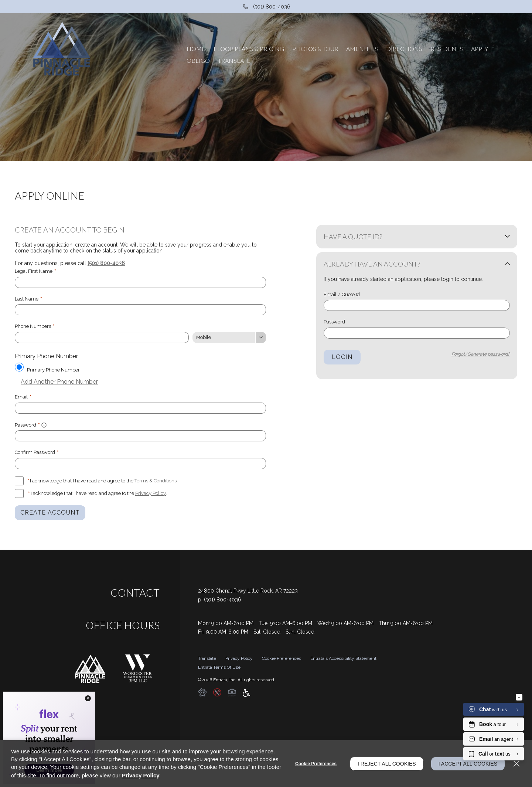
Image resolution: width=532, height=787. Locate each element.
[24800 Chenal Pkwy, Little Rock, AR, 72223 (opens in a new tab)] (248, 591)
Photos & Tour (315, 49)
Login (342, 357)
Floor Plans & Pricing (249, 49)
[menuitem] (196, 49)
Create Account (50, 513)
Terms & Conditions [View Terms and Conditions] (156, 481)
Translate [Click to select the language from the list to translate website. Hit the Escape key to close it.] (207, 658)
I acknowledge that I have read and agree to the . (103, 481)
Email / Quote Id (342, 294)
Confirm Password (37, 452)
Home (196, 49)
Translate (234, 60)
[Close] (516, 764)
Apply (480, 49)
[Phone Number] (102, 337)
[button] (44, 425)
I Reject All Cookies (387, 764)
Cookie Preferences (316, 764)
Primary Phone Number (53, 370)
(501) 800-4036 (106, 263)
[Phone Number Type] (229, 337)
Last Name (28, 299)
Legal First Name (35, 271)
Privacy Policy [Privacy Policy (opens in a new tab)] (151, 493)
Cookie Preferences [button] (282, 658)
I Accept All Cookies (468, 764)
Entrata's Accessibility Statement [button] (343, 658)
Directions (404, 49)
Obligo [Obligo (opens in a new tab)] (198, 60)
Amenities (362, 49)
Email (23, 397)
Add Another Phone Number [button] (56, 382)
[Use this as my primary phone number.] (19, 367)
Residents (447, 49)
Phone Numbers (35, 326)
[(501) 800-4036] (266, 7)
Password (334, 322)
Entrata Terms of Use (219, 667)
